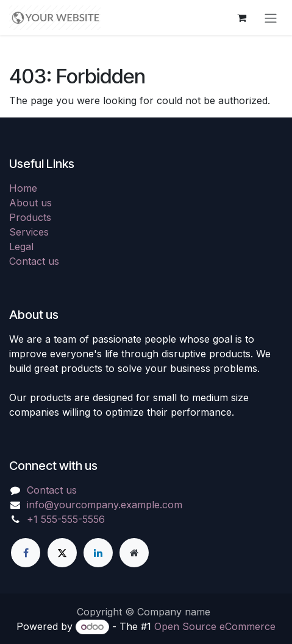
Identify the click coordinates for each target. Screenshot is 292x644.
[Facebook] (26, 553)
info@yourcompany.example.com (105, 505)
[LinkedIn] (98, 553)
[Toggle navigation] (271, 18)
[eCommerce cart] (241, 18)
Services (29, 232)
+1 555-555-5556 (66, 519)
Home (23, 188)
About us (30, 203)
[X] (62, 553)
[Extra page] (134, 553)
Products (30, 217)
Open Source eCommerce (215, 626)
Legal (21, 247)
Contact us (34, 261)
